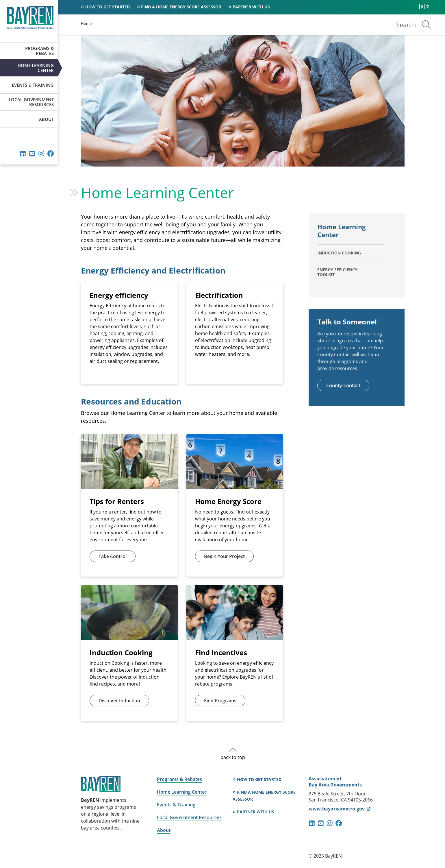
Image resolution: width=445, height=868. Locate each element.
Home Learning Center (36, 68)
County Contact (343, 385)
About (46, 119)
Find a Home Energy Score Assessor (181, 7)
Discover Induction (119, 701)
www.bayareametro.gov (340, 809)
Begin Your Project (224, 556)
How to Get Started (107, 7)
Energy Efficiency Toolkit (337, 272)
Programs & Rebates (39, 51)
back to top (233, 757)
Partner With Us (251, 7)
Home (86, 23)
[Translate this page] (425, 7)
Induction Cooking (339, 253)
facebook (51, 154)
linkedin (23, 154)
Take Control (113, 556)
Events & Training (33, 85)
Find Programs (220, 701)
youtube (32, 154)
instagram (41, 154)
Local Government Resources (31, 102)
